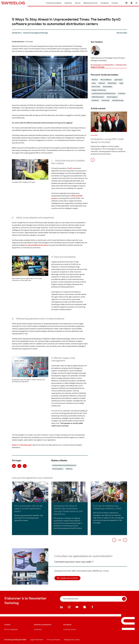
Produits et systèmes (51, 5)
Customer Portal (70, 629)
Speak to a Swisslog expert (22, 445)
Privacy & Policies (54, 640)
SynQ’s (71, 168)
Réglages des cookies (72, 640)
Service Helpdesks (11, 629)
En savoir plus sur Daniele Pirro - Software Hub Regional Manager (108, 66)
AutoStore (38, 629)
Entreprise (102, 5)
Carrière (112, 5)
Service (75, 5)
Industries (65, 5)
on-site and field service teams (36, 245)
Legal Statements (37, 640)
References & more (88, 5)
